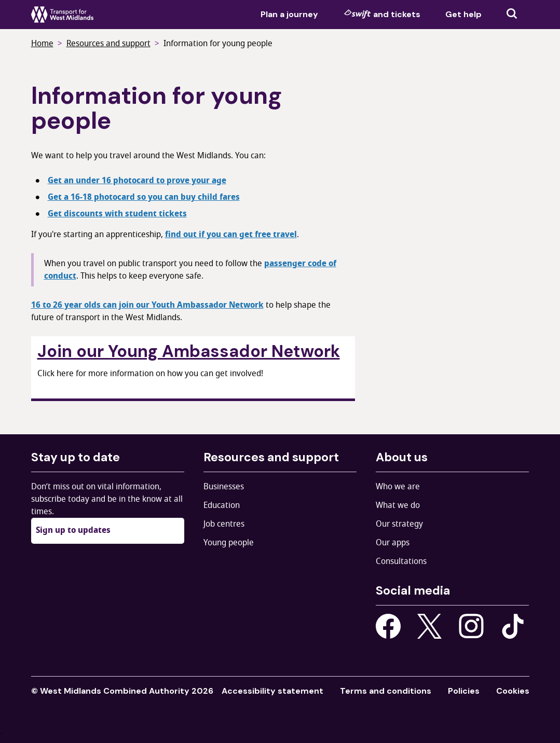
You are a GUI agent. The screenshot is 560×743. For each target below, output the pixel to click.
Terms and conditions (386, 691)
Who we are (398, 487)
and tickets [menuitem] (382, 14)
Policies (464, 691)
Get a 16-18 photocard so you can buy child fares (144, 197)
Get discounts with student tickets (117, 214)
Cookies (513, 691)
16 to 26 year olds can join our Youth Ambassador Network (147, 305)
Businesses (224, 487)
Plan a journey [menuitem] (289, 14)
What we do (398, 505)
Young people (229, 543)
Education (222, 505)
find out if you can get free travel (231, 235)
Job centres (224, 524)
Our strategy (399, 524)
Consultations (401, 561)
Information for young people (218, 44)
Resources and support (108, 44)
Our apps (393, 543)
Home (42, 44)
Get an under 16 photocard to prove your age (137, 181)
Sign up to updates (73, 530)
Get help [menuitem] (463, 14)
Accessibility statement (272, 691)
